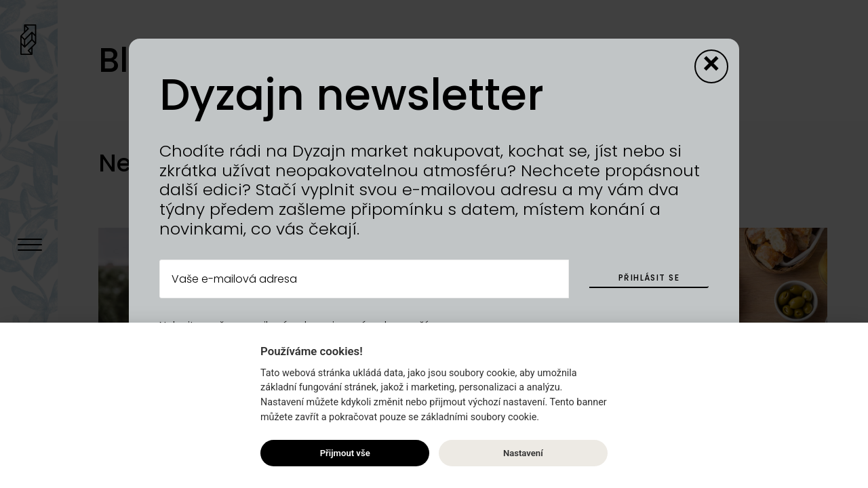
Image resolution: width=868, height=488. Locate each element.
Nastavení (523, 453)
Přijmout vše (345, 453)
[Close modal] (711, 66)
